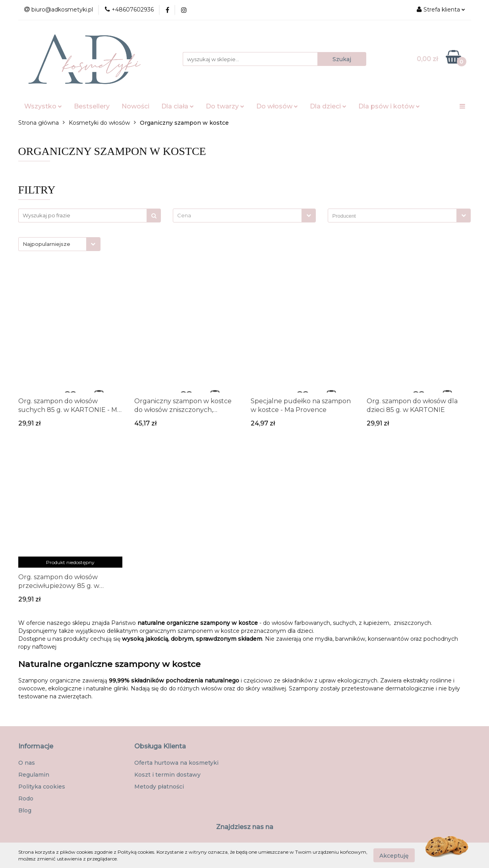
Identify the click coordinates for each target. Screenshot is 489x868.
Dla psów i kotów (389, 106)
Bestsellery (92, 106)
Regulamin (34, 775)
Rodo (26, 798)
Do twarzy (225, 106)
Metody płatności (159, 787)
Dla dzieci (328, 106)
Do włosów (277, 106)
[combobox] (244, 216)
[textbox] (237, 216)
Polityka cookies (42, 787)
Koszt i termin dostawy (167, 775)
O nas (27, 763)
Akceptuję (394, 855)
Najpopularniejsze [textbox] (46, 244)
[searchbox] (394, 216)
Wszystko (43, 106)
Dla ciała (178, 106)
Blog (25, 810)
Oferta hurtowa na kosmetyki (176, 763)
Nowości (135, 106)
